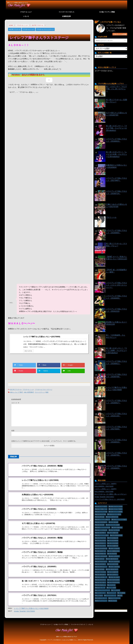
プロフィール (111, 217)
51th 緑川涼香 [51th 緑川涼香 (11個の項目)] (114, 564)
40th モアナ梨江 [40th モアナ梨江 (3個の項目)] (102, 506)
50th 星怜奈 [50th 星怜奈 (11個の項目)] (101, 559)
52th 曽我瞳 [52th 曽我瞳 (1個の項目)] (101, 569)
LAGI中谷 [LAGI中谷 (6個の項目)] (112, 585)
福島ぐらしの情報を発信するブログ (67, 633)
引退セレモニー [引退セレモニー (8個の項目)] (102, 598)
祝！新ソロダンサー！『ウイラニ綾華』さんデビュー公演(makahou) (116, 351)
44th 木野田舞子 (29, 392)
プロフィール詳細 (120, 34)
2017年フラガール (16, 390)
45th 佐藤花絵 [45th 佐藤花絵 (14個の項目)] (118, 528)
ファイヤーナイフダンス (66, 12)
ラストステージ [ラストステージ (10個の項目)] (111, 596)
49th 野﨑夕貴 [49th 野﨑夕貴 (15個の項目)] (101, 554)
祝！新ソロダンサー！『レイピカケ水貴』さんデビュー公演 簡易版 (48, 572)
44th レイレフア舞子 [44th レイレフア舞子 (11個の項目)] (120, 520)
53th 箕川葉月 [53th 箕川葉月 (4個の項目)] (101, 582)
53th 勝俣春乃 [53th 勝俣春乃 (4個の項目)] (101, 575)
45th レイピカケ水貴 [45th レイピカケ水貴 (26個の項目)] (103, 528)
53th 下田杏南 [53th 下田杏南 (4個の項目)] (101, 572)
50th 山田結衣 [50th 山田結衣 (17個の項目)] (115, 556)
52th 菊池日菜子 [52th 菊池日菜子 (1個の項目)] (113, 569)
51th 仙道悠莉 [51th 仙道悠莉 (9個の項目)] (115, 562)
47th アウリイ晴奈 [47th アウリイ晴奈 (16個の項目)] (103, 535)
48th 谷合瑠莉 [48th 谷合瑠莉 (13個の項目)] (114, 543)
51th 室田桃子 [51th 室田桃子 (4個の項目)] (101, 564)
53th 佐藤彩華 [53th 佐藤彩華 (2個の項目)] (114, 572)
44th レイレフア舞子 (17, 392)
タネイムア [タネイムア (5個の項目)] (112, 593)
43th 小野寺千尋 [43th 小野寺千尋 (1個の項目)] (113, 517)
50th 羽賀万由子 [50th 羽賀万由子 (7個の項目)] (102, 562)
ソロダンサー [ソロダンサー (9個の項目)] (101, 593)
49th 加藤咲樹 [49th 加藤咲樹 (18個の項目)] (114, 546)
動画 (47, 392)
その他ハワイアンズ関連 (107, 12)
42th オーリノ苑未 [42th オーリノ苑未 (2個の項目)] (115, 514)
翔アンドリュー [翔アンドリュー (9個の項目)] (102, 601)
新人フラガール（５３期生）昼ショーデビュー (111, 494)
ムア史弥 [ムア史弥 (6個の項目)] (100, 596)
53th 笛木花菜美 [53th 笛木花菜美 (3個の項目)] (114, 580)
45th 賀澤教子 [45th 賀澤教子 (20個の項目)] (101, 533)
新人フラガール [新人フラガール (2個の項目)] (115, 598)
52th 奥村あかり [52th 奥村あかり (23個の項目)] (102, 567)
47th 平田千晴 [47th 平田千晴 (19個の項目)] (101, 538)
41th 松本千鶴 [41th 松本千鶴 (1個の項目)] (101, 514)
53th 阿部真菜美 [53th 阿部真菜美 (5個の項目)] (114, 582)
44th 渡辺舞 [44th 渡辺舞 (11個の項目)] (101, 525)
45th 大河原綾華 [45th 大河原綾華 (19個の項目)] (102, 530)
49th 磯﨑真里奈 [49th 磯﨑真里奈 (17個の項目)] (114, 551)
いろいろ (26, 16)
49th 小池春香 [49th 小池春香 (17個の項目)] (115, 548)
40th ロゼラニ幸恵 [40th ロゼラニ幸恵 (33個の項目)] (116, 506)
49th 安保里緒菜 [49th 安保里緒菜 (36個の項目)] (102, 548)
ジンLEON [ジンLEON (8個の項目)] (116, 590)
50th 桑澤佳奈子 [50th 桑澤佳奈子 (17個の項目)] (113, 559)
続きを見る (28, 351)
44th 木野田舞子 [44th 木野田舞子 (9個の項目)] (102, 522)
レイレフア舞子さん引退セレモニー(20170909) (42, 337)
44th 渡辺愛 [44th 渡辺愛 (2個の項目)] (114, 522)
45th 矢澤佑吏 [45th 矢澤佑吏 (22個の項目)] (115, 530)
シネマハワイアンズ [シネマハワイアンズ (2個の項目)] (103, 590)
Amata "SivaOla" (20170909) (25, 602)
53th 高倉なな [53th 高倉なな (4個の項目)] (101, 585)
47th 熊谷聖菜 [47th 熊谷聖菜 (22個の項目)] (101, 541)
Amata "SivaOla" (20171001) (104, 497)
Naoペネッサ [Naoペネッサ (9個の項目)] (101, 588)
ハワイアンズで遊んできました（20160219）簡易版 (42, 466)
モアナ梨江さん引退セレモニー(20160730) (38, 521)
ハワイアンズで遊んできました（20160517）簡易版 (42, 546)
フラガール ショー (26, 12)
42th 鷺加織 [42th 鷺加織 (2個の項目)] (101, 517)
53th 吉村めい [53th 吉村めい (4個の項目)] (114, 575)
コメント (15, 403)
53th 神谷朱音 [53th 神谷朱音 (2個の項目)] (101, 580)
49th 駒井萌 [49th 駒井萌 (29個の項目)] (113, 554)
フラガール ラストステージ (44, 390)
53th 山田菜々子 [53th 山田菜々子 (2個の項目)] (102, 577)
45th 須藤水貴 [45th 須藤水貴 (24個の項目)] (114, 533)
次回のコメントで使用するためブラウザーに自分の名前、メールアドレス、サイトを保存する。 (44, 441)
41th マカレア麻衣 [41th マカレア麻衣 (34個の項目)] (116, 509)
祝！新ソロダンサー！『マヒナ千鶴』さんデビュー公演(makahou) (116, 128)
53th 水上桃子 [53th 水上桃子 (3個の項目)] (115, 577)
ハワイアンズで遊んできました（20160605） (40, 561)
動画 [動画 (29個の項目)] (121, 596)
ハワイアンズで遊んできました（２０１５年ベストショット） (116, 285)
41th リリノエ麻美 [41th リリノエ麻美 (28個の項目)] (116, 512)
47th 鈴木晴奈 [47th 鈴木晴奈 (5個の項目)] (114, 541)
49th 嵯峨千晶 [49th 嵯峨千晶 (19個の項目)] (101, 551)
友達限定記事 (66, 16)
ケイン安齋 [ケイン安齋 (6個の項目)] (112, 588)
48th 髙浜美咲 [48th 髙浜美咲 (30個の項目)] (101, 546)
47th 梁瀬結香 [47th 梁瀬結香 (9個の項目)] (114, 538)
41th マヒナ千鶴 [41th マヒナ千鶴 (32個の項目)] (102, 512)
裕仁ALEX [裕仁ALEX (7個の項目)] (113, 601)
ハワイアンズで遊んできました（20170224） (40, 587)
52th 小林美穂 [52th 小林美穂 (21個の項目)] (115, 567)
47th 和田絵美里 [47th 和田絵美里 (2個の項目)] (117, 535)
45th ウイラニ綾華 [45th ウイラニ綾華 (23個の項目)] (114, 525)
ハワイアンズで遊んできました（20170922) (110, 499)
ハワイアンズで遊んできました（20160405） (40, 506)
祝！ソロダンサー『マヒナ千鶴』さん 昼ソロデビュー (116, 89)
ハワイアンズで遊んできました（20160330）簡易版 (42, 532)
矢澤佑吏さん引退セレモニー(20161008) (38, 495)
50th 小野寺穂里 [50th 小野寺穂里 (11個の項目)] (102, 556)
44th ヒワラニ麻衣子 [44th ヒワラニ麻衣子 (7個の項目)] (103, 520)
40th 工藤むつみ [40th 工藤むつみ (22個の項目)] (102, 509)
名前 (13, 431)
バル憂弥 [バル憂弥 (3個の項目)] (122, 593)
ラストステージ (40, 392)
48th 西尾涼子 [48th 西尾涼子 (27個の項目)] (101, 543)
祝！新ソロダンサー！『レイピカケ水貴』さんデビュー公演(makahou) (116, 154)
